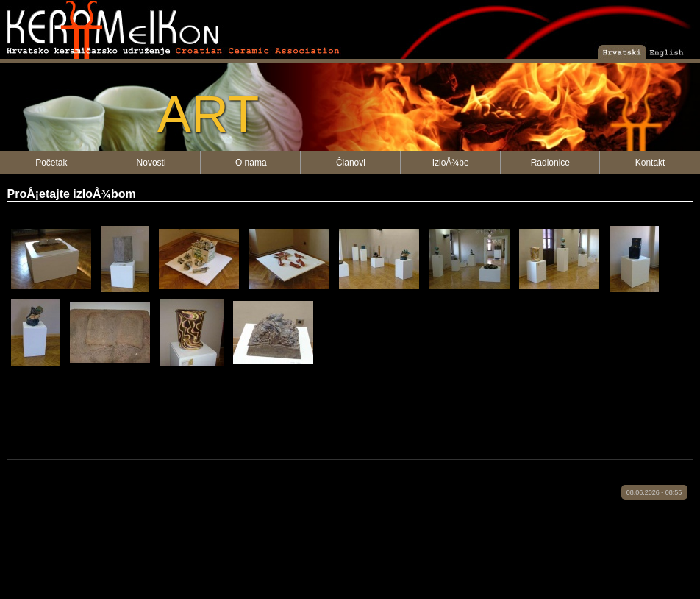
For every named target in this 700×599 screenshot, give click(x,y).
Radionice (550, 163)
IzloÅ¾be (451, 163)
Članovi (351, 163)
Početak (51, 163)
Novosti (151, 163)
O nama (251, 163)
